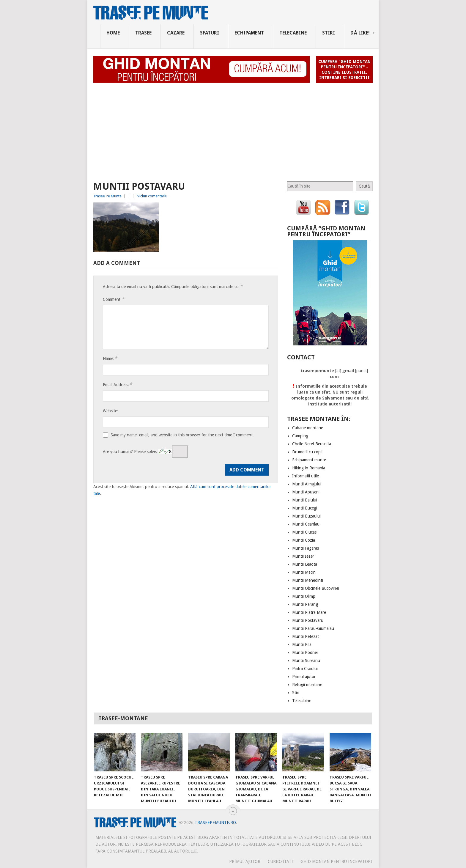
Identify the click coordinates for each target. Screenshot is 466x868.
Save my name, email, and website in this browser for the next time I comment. (182, 435)
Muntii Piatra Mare (309, 612)
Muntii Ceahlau (306, 524)
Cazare (176, 33)
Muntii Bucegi (305, 508)
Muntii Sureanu (306, 661)
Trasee (143, 33)
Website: (111, 411)
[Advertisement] (233, 130)
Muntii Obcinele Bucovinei (316, 588)
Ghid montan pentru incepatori (336, 861)
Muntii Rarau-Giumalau (313, 628)
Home (113, 33)
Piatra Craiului (305, 669)
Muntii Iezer (303, 556)
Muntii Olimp (304, 596)
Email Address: (117, 385)
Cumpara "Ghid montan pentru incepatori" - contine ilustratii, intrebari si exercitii (344, 70)
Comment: (114, 299)
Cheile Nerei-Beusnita (312, 444)
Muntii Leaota (305, 564)
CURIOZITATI (280, 861)
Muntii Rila (302, 644)
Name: (110, 358)
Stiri (329, 33)
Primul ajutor (304, 677)
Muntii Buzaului (306, 516)
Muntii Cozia (304, 540)
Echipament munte (309, 460)
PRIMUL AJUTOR (245, 861)
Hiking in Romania (309, 468)
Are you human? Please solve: (145, 452)
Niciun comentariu (152, 196)
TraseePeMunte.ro (215, 823)
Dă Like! (360, 33)
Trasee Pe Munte (107, 196)
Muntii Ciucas (304, 532)
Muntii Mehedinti (308, 580)
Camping (300, 436)
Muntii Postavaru (308, 620)
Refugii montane (307, 685)
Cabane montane (308, 428)
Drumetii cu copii (307, 452)
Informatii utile (306, 476)
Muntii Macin (304, 572)
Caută (364, 186)
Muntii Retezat (306, 636)
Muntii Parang (305, 604)
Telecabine (293, 33)
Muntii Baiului (305, 500)
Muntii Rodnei (305, 652)
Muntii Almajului (307, 484)
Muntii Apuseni (306, 492)
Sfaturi (210, 33)
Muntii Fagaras (306, 548)
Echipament (249, 33)
